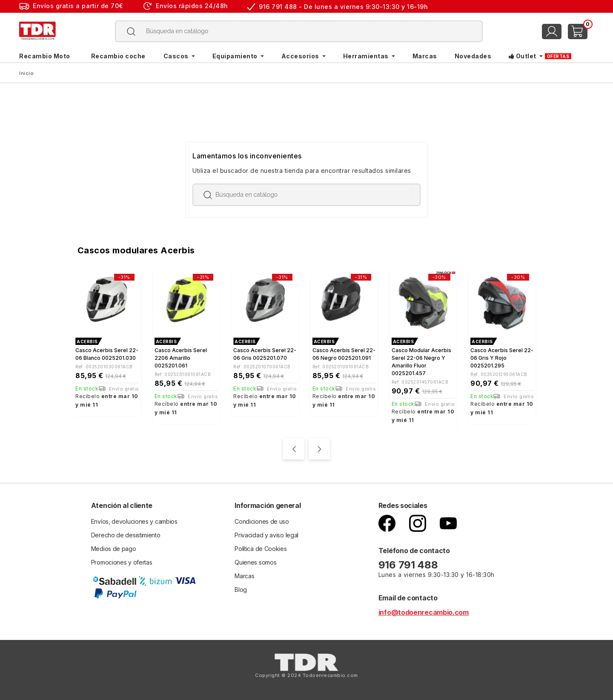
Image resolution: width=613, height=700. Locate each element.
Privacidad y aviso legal (266, 535)
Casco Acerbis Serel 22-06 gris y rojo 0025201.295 (502, 358)
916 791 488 (409, 565)
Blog (241, 590)
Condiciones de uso (262, 521)
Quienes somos (255, 562)
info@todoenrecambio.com (424, 612)
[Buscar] (299, 31)
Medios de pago (114, 549)
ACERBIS (87, 341)
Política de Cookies (261, 549)
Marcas (244, 576)
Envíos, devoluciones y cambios (134, 521)
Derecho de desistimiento (126, 535)
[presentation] (294, 449)
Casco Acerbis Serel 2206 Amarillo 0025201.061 (181, 358)
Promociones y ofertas (122, 562)
